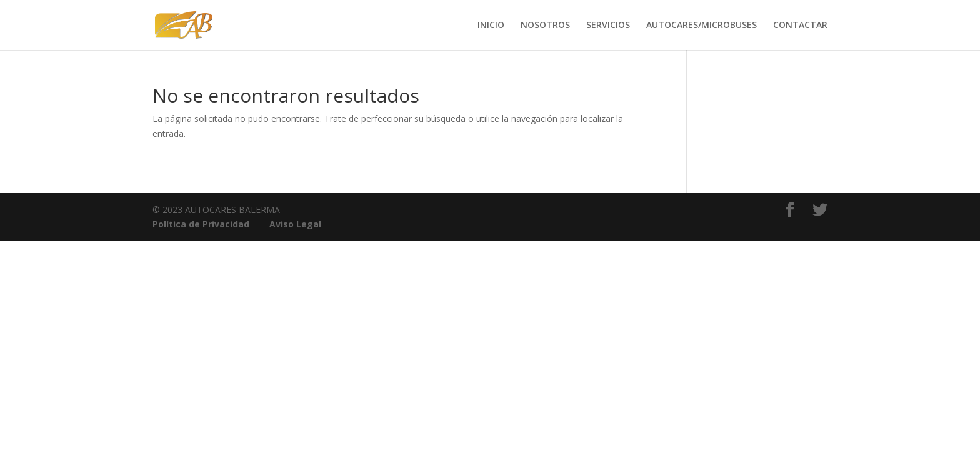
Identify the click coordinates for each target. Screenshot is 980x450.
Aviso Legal (295, 224)
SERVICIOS (608, 26)
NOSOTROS (545, 26)
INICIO (491, 26)
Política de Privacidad (201, 224)
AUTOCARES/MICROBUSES (702, 26)
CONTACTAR (800, 26)
